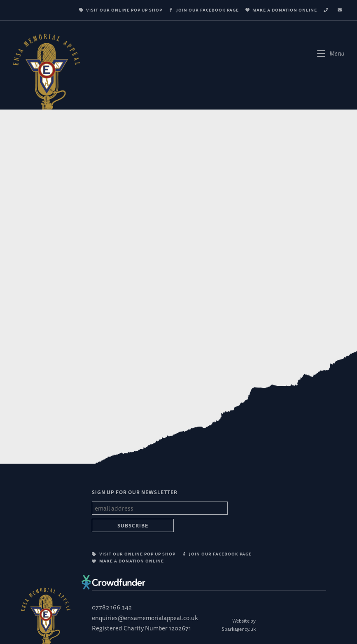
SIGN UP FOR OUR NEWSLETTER (135, 492)
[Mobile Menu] (331, 54)
